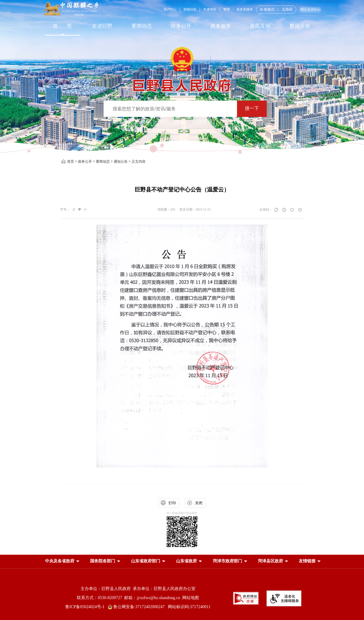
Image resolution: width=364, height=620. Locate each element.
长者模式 (267, 9)
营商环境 (202, 121)
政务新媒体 (245, 9)
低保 (180, 121)
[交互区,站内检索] (182, 109)
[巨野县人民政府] (182, 83)
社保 (146, 121)
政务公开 (181, 26)
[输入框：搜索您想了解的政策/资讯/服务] (170, 109)
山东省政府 (186, 561)
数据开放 (300, 26)
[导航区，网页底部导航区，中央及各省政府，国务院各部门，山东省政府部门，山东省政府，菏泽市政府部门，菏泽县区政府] (182, 561)
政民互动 (260, 26)
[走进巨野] (102, 26)
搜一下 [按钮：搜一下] (252, 108)
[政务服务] (221, 26)
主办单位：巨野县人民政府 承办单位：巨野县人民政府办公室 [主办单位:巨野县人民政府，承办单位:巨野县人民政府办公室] (138, 589)
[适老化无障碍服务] (284, 598)
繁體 (227, 9)
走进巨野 (102, 26)
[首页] (62, 26)
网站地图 (191, 598)
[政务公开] (181, 26)
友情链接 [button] (307, 561)
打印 (172, 503)
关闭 (199, 503)
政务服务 (221, 26)
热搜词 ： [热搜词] (123, 121)
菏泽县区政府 (270, 561)
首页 (71, 162)
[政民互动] (260, 26)
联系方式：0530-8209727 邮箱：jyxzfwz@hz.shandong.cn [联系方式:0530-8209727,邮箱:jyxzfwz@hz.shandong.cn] (130, 598)
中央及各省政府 (60, 561)
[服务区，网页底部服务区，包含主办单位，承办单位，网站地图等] (182, 594)
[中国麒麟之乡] (71, 9)
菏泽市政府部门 (227, 561)
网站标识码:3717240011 (189, 607)
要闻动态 (142, 26)
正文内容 (139, 162)
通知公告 (121, 162)
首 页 (63, 26)
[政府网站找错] (246, 598)
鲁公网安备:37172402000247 (138, 607)
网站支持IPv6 (310, 10)
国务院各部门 (103, 561)
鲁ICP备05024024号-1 (86, 607)
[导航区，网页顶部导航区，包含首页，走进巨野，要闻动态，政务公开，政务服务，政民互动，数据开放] (182, 26)
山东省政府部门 (146, 561)
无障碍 (287, 10)
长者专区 (210, 9)
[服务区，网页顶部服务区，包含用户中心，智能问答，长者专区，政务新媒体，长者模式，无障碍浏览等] (241, 10)
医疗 (163, 121)
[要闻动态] (142, 26)
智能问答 (190, 9)
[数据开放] (300, 26)
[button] (60, 561)
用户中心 (170, 9)
